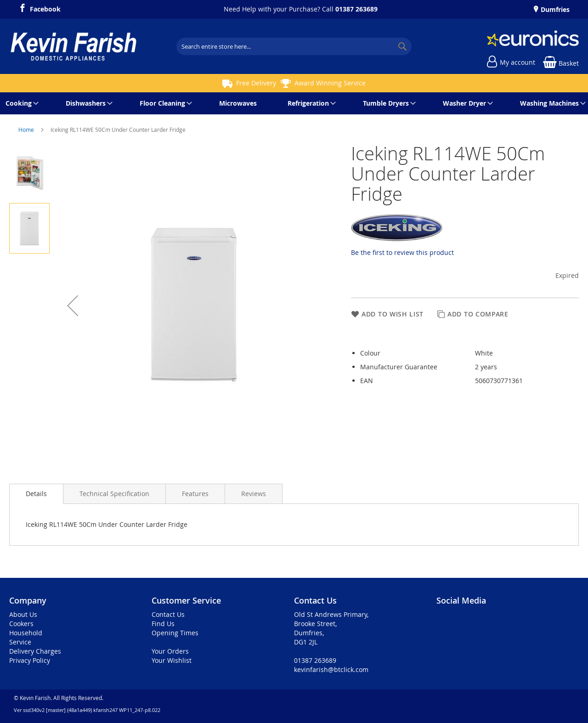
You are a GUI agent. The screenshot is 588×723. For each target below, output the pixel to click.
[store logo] (73, 46)
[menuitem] (20, 103)
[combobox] (294, 46)
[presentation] (36, 494)
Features (195, 494)
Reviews (254, 494)
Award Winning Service (330, 83)
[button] (73, 305)
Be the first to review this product (402, 252)
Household (26, 633)
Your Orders (170, 651)
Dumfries (554, 9)
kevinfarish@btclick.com (331, 669)
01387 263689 (356, 9)
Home (27, 130)
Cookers (21, 624)
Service (20, 642)
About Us (23, 614)
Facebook (45, 8)
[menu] (294, 103)
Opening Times (175, 633)
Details (36, 494)
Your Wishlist (172, 660)
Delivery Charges (35, 651)
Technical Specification (114, 494)
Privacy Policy (30, 660)
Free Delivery (256, 83)
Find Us (163, 624)
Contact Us (168, 614)
